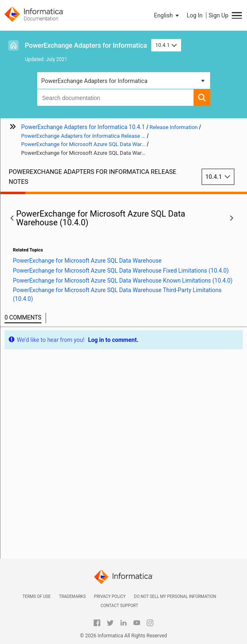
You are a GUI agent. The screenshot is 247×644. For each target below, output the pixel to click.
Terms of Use (36, 596)
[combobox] (115, 98)
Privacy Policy (110, 596)
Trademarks (72, 596)
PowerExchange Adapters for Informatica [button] (94, 81)
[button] (167, 15)
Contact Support (120, 606)
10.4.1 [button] (166, 45)
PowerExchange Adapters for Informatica (86, 45)
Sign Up (218, 15)
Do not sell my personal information (175, 596)
